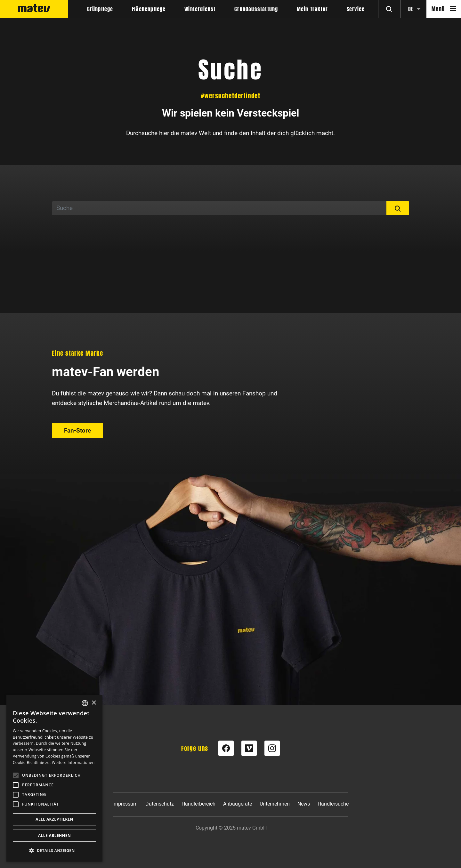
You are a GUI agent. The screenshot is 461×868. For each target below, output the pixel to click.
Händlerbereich (198, 804)
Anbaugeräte (238, 804)
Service (356, 9)
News (304, 804)
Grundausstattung (256, 9)
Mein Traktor (312, 9)
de (411, 9)
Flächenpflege (149, 9)
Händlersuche (333, 804)
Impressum (125, 804)
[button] (54, 851)
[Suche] (219, 208)
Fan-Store (77, 430)
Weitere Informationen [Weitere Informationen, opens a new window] (73, 763)
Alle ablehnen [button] (54, 836)
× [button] (94, 703)
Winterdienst (200, 9)
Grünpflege (100, 9)
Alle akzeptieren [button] (54, 819)
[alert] (54, 778)
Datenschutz (160, 804)
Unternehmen (275, 804)
